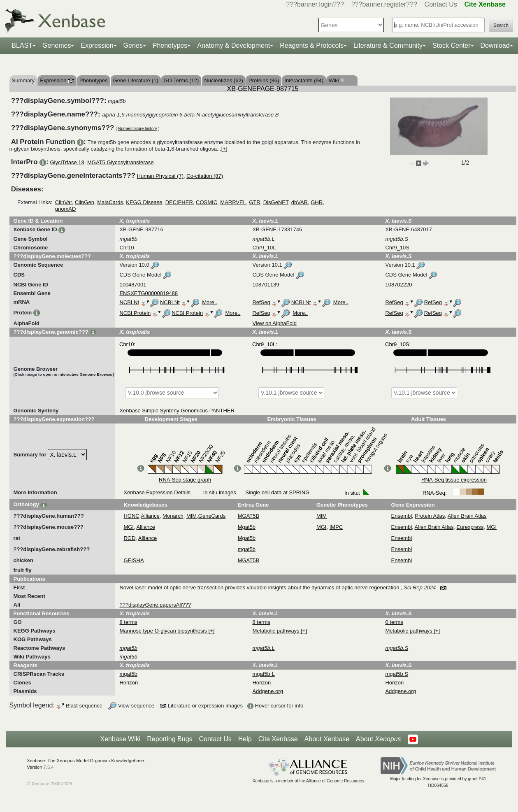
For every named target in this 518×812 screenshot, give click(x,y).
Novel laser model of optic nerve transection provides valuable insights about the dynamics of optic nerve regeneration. (260, 587)
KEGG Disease (144, 202)
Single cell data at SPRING (277, 492)
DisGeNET (276, 202)
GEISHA (134, 560)
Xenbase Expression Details (157, 492)
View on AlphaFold (274, 323)
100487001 (133, 285)
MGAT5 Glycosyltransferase (121, 162)
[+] (224, 149)
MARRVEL (233, 202)
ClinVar (64, 202)
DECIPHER (179, 202)
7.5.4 (49, 767)
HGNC (131, 516)
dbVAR (300, 202)
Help (245, 739)
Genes (133, 45)
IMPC (336, 527)
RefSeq (261, 302)
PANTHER (222, 411)
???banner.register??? (384, 4)
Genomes (57, 45)
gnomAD (66, 209)
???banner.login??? (315, 4)
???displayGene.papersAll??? (155, 605)
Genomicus (194, 411)
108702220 (398, 285)
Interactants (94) (304, 80)
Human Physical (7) (160, 176)
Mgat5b (247, 527)
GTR (254, 202)
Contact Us (441, 4)
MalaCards (110, 202)
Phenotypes (170, 45)
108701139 (266, 285)
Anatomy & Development (233, 45)
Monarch (173, 516)
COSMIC (207, 202)
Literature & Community (388, 45)
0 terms (394, 622)
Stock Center (451, 45)
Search (501, 25)
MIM (192, 516)
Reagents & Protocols (312, 45)
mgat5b (247, 549)
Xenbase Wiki (120, 739)
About (378, 739)
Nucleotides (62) (224, 80)
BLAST (22, 45)
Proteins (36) (264, 80)
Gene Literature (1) (136, 80)
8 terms (128, 622)
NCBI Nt (129, 302)
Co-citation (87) (205, 176)
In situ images (220, 492)
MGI (129, 527)
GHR (317, 202)
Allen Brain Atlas (467, 516)
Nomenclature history (137, 129)
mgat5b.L (263, 674)
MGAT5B (249, 516)
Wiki (335, 80)
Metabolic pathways (276, 631)
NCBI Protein (135, 313)
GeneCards (212, 516)
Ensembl (402, 516)
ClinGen (85, 202)
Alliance (150, 516)
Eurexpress (470, 527)
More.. (210, 302)
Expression (97, 45)
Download (495, 45)
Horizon (129, 683)
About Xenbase (327, 739)
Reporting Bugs (170, 739)
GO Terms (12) (181, 80)
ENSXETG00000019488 (149, 293)
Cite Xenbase (278, 739)
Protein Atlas (430, 516)
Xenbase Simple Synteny (149, 411)
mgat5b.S (397, 674)
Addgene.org (267, 691)
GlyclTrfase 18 (67, 162)
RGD (129, 538)
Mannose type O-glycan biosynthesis (164, 631)
